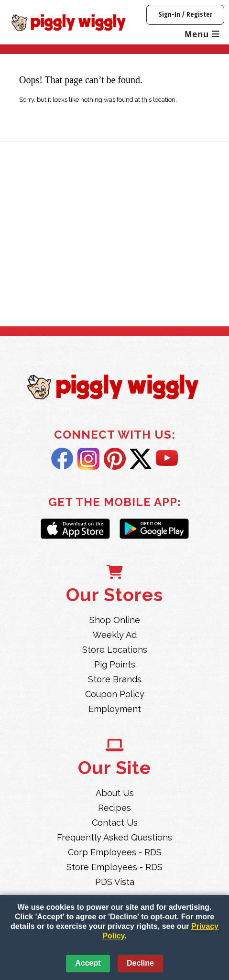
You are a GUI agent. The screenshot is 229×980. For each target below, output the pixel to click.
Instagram (88, 459)
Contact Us (115, 823)
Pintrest (115, 459)
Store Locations (115, 650)
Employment (115, 709)
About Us (115, 793)
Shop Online (115, 620)
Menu (202, 34)
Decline (140, 963)
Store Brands (115, 679)
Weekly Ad (115, 635)
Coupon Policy (115, 694)
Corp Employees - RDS (115, 852)
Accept (88, 963)
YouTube (167, 459)
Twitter (141, 459)
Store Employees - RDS (114, 867)
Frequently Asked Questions (114, 837)
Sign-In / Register (185, 15)
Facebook (62, 459)
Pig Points (115, 664)
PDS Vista (115, 882)
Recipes (114, 808)
